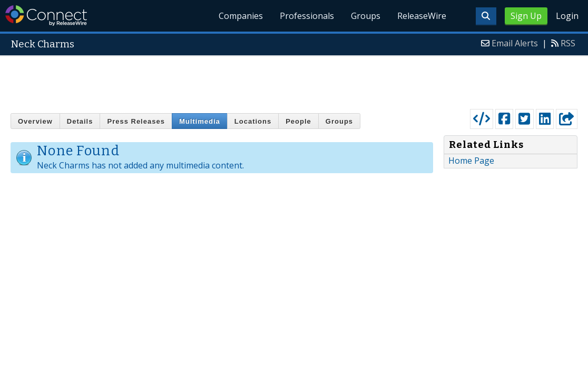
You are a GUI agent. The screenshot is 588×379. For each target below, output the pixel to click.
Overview (35, 121)
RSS (568, 43)
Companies (241, 16)
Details (80, 121)
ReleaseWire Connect (46, 16)
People (298, 121)
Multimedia (200, 121)
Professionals (307, 16)
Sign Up (526, 16)
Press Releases (136, 121)
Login (567, 16)
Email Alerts (515, 43)
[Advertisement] (294, 80)
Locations (253, 121)
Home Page (471, 161)
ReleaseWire (422, 16)
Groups (366, 16)
